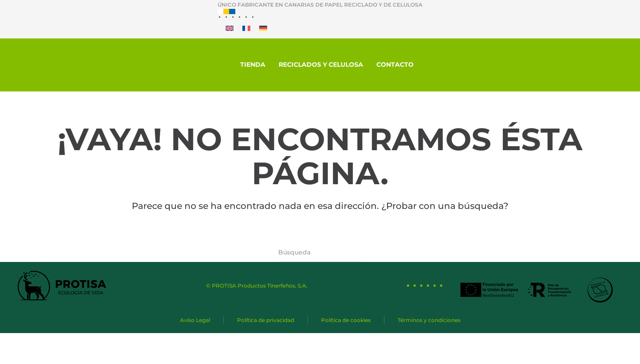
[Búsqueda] (320, 253)
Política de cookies (346, 320)
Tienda (253, 64)
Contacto (395, 64)
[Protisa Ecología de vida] (73, 64)
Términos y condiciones (429, 320)
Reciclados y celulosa (321, 64)
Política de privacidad (266, 320)
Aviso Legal (195, 320)
